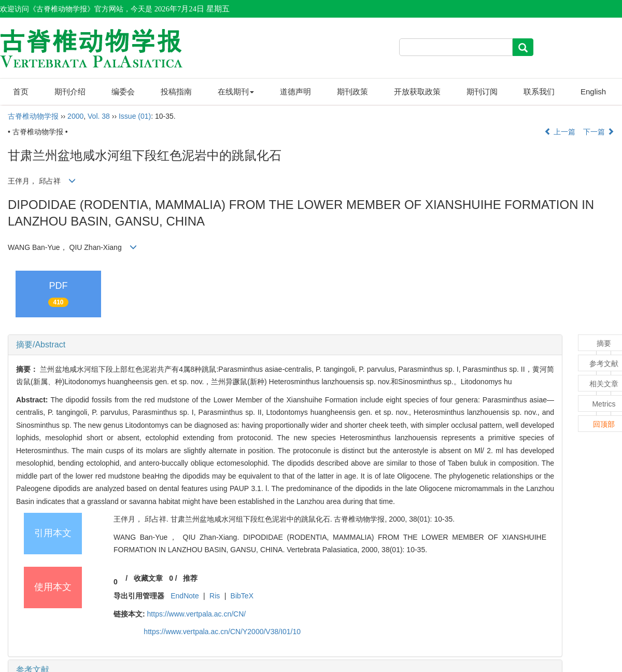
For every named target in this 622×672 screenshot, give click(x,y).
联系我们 (539, 92)
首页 (21, 92)
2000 (75, 116)
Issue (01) (135, 116)
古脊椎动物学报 (33, 116)
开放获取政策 (417, 92)
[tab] (285, 345)
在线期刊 (236, 92)
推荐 (190, 578)
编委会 (123, 92)
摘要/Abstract (41, 345)
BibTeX (242, 596)
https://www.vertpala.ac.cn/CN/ (197, 614)
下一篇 (599, 132)
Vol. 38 (99, 116)
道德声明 (295, 92)
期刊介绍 (70, 92)
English (593, 92)
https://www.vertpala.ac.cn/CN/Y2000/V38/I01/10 (222, 632)
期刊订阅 (482, 92)
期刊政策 (352, 92)
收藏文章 (148, 578)
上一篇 (560, 132)
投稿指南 (176, 92)
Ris (215, 596)
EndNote (185, 596)
